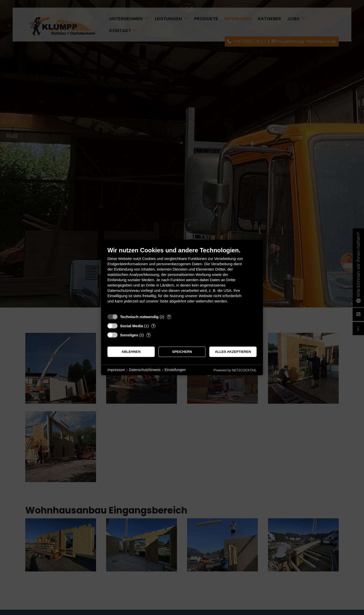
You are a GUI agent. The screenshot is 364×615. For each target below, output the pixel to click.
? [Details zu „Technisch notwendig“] (169, 317)
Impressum (116, 370)
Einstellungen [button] (175, 370)
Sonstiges (129, 335)
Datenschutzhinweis (145, 370)
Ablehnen (131, 352)
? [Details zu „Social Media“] (153, 326)
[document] (182, 279)
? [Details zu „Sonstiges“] (149, 335)
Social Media (132, 326)
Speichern (182, 352)
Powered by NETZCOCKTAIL (235, 370)
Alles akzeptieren (233, 352)
